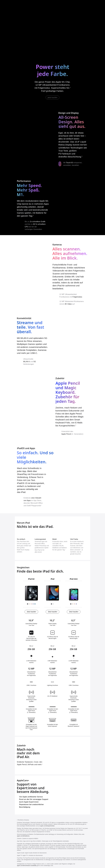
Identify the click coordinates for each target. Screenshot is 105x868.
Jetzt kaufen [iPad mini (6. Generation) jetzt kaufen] (74, 612)
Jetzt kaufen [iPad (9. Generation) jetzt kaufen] (52, 612)
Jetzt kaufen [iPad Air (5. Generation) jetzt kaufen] (31, 612)
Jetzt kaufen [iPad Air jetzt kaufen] (52, 97)
